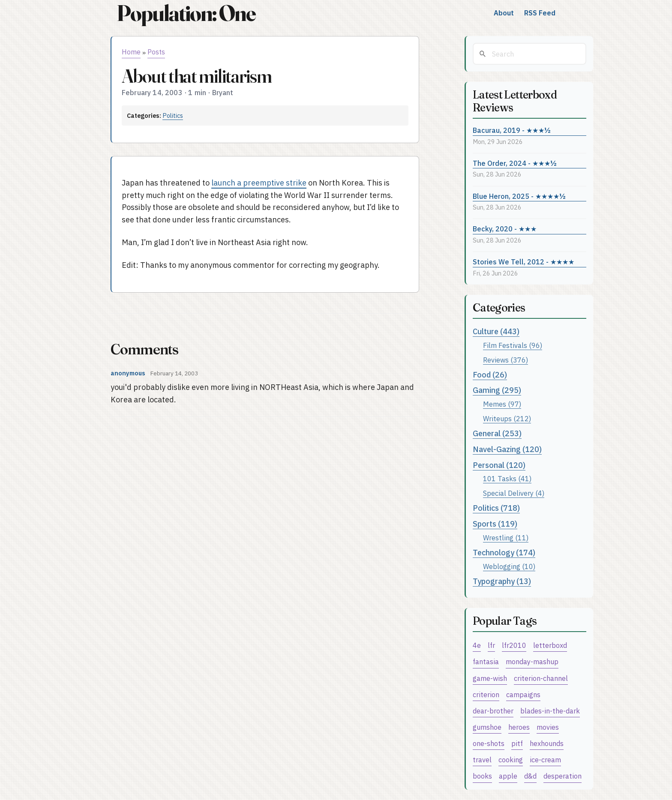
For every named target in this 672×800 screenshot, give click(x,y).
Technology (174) (504, 553)
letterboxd (550, 645)
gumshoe (487, 727)
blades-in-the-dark (550, 711)
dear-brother (493, 711)
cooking (511, 760)
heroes (519, 727)
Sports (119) (495, 524)
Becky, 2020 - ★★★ (505, 229)
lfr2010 (514, 645)
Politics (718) (496, 508)
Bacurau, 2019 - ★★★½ (512, 130)
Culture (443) (496, 331)
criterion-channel (541, 678)
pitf (517, 743)
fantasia (486, 661)
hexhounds (547, 743)
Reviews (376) (505, 360)
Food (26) (490, 375)
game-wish (490, 678)
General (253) (497, 433)
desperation (562, 776)
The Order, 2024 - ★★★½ (515, 163)
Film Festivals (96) (513, 345)
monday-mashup (532, 661)
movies (548, 727)
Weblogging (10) (509, 566)
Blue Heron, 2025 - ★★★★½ (519, 196)
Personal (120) (499, 465)
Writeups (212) (507, 418)
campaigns (523, 694)
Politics (173, 115)
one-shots (489, 743)
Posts (156, 52)
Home (131, 52)
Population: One (186, 13)
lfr (491, 645)
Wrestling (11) (506, 538)
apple (508, 776)
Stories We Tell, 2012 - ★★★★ (523, 262)
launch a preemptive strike (259, 183)
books (482, 776)
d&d (530, 776)
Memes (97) (502, 404)
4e (477, 645)
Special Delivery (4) (514, 493)
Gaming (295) (497, 390)
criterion (486, 694)
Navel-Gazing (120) (507, 449)
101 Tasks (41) (507, 478)
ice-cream (545, 760)
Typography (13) (502, 581)
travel (482, 760)
